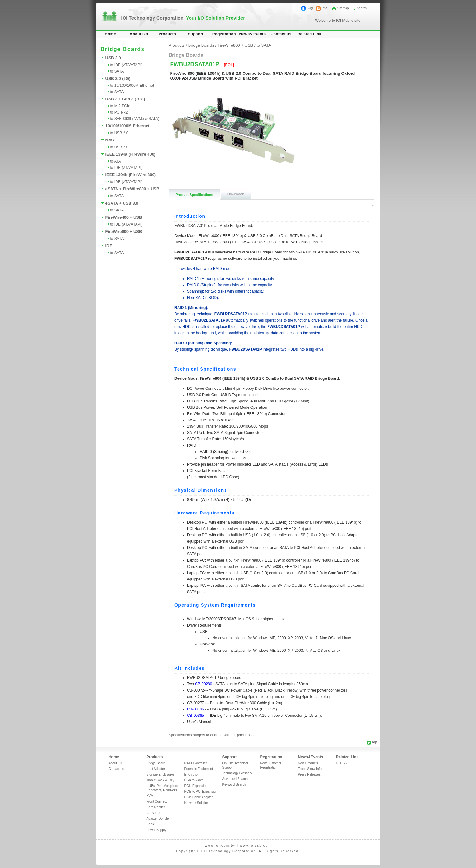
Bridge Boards (201, 45)
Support (196, 34)
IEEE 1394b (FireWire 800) (131, 175)
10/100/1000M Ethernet (127, 126)
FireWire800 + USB (124, 232)
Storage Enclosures (161, 774)
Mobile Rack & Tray (160, 780)
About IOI (139, 34)
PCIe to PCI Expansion (201, 791)
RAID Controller (196, 763)
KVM (150, 796)
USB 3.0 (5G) (118, 78)
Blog (310, 8)
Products (167, 34)
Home (110, 34)
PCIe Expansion (196, 786)
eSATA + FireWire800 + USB (133, 189)
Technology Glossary (237, 773)
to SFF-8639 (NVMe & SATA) (135, 119)
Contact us (281, 34)
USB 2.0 (113, 58)
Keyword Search (234, 785)
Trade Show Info (310, 769)
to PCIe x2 (119, 112)
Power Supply (157, 830)
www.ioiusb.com (256, 845)
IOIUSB (342, 763)
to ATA (116, 161)
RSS (325, 8)
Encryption (192, 774)
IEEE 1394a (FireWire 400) (131, 154)
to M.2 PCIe (120, 106)
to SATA (117, 71)
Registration (224, 34)
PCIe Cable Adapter (199, 797)
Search (362, 8)
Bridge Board (156, 763)
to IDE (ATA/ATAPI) (126, 65)
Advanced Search (235, 779)
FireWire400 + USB (124, 217)
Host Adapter (156, 769)
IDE (109, 246)
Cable (151, 824)
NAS (110, 140)
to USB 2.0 (119, 133)
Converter (154, 813)
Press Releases (309, 774)
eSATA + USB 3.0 (122, 203)
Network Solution (197, 803)
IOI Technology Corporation (183, 18)
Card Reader (156, 807)
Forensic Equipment (199, 769)
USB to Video (194, 780)
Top (374, 742)
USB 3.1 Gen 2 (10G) (125, 99)
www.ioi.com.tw (220, 845)
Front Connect (157, 802)
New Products (308, 763)
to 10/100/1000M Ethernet (132, 86)
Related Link (309, 34)
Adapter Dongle (158, 819)
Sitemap (343, 8)
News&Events (253, 34)
